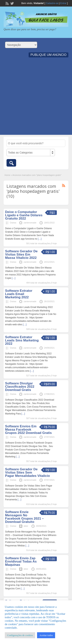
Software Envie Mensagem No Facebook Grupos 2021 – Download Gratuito (24, 517)
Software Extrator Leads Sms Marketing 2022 (22, 340)
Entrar (63, 3)
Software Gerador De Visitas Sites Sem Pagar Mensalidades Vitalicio (28, 473)
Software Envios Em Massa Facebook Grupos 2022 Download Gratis (29, 430)
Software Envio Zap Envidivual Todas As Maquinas (21, 561)
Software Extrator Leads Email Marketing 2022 (19, 294)
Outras (13, 223)
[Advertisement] (36, 99)
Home (7, 175)
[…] (40, 239)
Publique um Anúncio (49, 55)
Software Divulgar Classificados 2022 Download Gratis (20, 387)
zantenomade (30, 223)
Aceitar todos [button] (46, 635)
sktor (26, 526)
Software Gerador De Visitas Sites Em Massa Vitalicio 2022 (21, 254)
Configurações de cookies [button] (20, 635)
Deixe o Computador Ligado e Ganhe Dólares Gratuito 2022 (24, 215)
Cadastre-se (52, 3)
